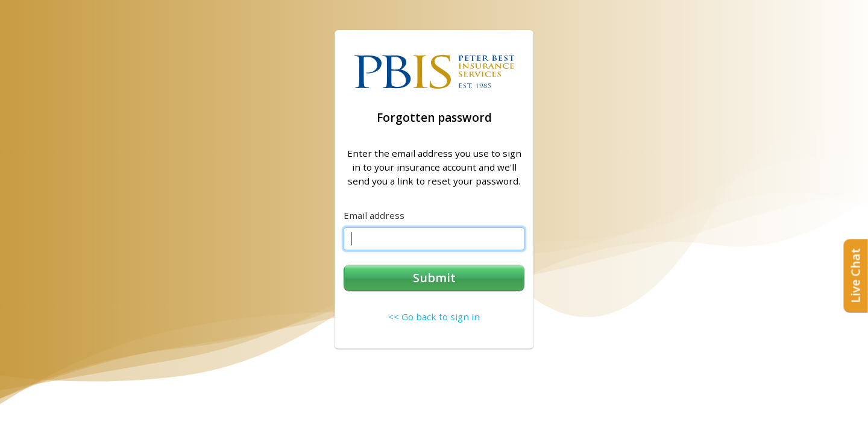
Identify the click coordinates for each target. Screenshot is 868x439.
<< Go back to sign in (434, 317)
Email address (374, 215)
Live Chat (856, 275)
